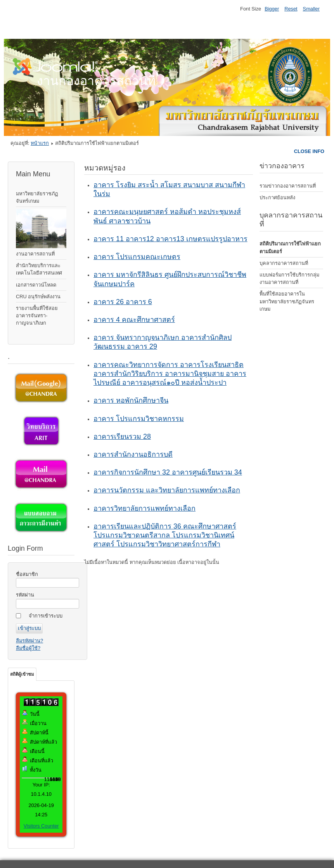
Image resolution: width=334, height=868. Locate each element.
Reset (291, 9)
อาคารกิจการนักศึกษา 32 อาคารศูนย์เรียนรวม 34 (168, 472)
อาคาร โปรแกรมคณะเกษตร (137, 257)
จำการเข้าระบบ (46, 616)
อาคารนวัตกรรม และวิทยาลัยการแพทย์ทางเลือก (167, 490)
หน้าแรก (40, 143)
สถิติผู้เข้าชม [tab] (22, 674)
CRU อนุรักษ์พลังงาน (38, 297)
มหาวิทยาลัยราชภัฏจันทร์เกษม (37, 197)
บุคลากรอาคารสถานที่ (284, 263)
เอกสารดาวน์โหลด (36, 285)
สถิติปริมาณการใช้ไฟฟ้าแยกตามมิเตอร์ (290, 247)
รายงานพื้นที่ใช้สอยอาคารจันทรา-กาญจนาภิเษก (37, 316)
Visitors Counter (41, 826)
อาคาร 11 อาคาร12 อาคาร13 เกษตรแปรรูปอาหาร (170, 239)
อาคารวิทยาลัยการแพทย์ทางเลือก (145, 508)
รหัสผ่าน (25, 595)
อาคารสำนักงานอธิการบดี (133, 454)
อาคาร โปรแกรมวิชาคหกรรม (139, 419)
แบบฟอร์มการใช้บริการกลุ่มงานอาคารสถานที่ (289, 278)
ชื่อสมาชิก (27, 574)
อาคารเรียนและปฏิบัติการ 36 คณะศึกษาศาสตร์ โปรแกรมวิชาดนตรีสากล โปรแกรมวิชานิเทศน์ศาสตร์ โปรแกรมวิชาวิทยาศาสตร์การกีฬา (165, 535)
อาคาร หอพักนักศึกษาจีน (131, 400)
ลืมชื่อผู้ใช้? (28, 648)
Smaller (311, 9)
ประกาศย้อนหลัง (277, 197)
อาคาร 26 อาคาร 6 (123, 302)
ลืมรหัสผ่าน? (29, 641)
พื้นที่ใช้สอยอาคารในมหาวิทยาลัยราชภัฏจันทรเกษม (287, 301)
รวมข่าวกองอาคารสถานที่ (288, 186)
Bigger (272, 9)
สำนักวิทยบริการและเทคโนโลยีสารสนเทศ (39, 269)
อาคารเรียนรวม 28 (122, 437)
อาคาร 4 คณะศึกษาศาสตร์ (134, 320)
